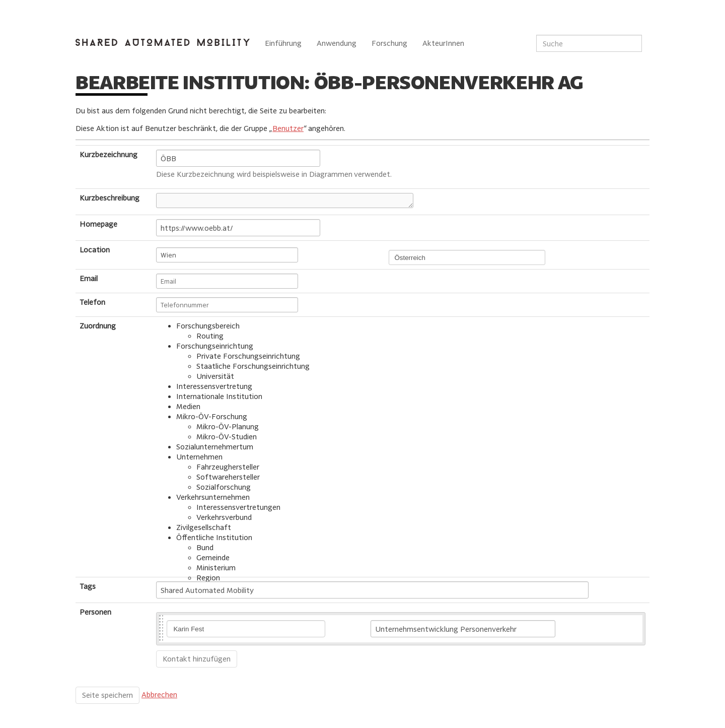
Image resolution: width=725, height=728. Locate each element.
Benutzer (288, 128)
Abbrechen (159, 694)
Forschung (389, 43)
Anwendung (337, 43)
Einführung (283, 43)
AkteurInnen (443, 43)
